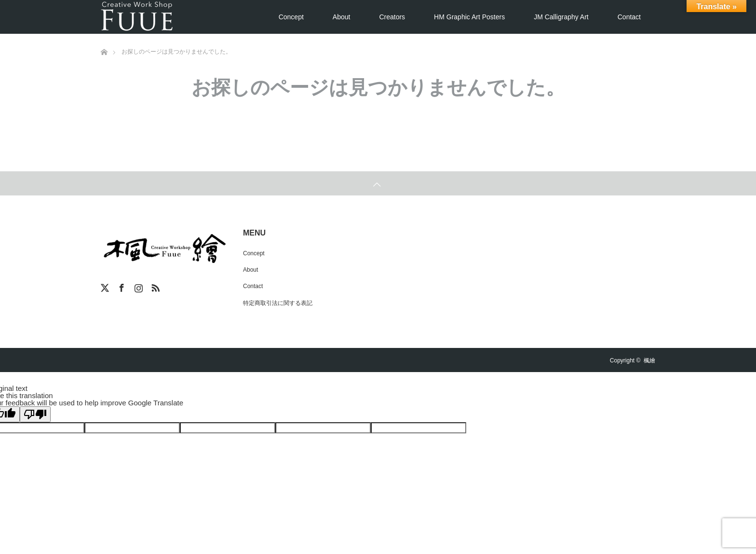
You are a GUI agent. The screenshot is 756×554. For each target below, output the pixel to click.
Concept (291, 17)
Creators (392, 17)
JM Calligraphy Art (561, 17)
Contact (629, 17)
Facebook (121, 286)
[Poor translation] (35, 414)
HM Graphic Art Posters (469, 17)
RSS (154, 286)
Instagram (137, 286)
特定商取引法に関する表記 (278, 303)
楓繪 (649, 360)
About (342, 17)
